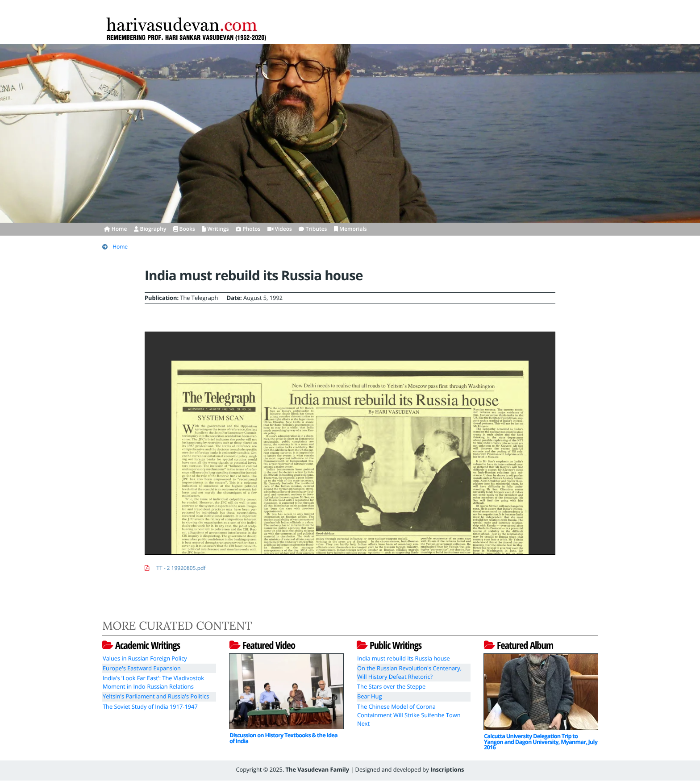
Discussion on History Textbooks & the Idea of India (283, 738)
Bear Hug (369, 696)
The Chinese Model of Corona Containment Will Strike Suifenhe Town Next (409, 715)
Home (120, 247)
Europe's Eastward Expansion (142, 668)
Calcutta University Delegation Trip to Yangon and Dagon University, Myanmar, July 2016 (541, 742)
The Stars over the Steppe (391, 686)
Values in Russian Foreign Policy (145, 658)
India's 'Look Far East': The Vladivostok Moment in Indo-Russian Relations (153, 682)
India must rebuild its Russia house (404, 658)
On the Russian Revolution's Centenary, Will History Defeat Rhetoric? (409, 672)
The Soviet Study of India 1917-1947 (150, 706)
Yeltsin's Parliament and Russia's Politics (156, 696)
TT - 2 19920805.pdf (181, 568)
